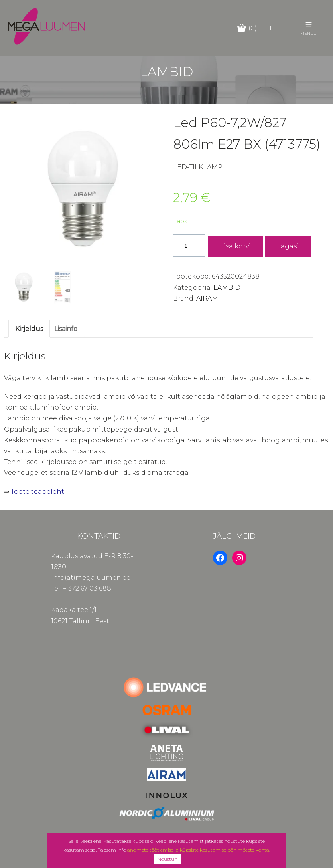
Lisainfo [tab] (66, 329)
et (274, 28)
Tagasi (288, 246)
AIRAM (207, 298)
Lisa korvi (235, 246)
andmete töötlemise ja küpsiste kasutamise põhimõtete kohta (198, 850)
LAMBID (227, 288)
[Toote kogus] (189, 245)
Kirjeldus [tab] (29, 329)
